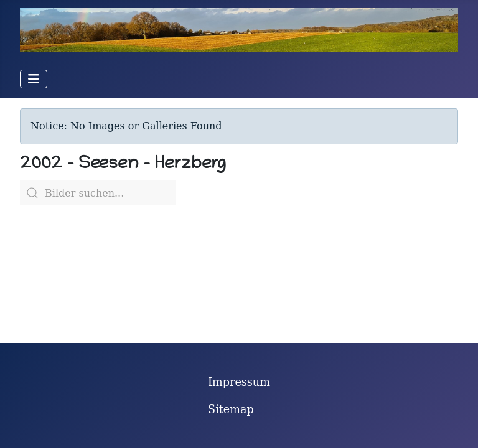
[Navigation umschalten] (34, 79)
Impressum (239, 382)
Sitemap (231, 409)
